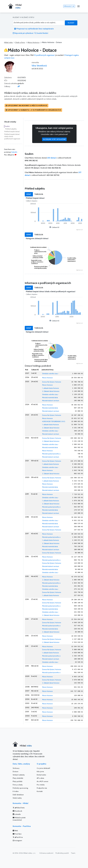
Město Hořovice (33, 42)
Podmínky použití (62, 853)
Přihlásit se (69, 6)
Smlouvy (16, 768)
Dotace (16, 772)
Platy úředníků (18, 778)
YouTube (17, 834)
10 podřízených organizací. (44, 55)
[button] (26, 106)
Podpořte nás (42, 788)
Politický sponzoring (20, 788)
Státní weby (17, 798)
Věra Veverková (39, 66)
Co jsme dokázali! (43, 768)
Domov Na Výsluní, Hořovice (52, 382)
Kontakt (40, 791)
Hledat (71, 23)
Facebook (17, 811)
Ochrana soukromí (46, 853)
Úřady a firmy (20, 42)
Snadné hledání (41, 33)
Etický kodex (41, 775)
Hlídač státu (8, 42)
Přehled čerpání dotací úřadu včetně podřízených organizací (12, 136)
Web (15, 831)
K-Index (16, 791)
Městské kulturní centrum (51, 401)
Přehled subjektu (11, 129)
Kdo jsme (40, 772)
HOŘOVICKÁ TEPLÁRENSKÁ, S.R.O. (54, 421)
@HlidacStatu (19, 808)
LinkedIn (17, 814)
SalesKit (14, 152)
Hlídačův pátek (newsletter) (19, 819)
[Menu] (78, 6)
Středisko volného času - (50, 374)
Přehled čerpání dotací (12, 132)
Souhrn (7, 126)
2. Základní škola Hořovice (51, 391)
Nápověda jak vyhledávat (23, 33)
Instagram (17, 841)
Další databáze (18, 795)
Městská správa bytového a (51, 454)
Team (73, 853)
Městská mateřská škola (50, 398)
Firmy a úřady (18, 785)
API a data (40, 778)
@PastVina (18, 837)
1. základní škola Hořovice (51, 388)
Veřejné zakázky (19, 775)
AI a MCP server (43, 781)
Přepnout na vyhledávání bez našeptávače (34, 29)
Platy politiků (18, 781)
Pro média (41, 785)
